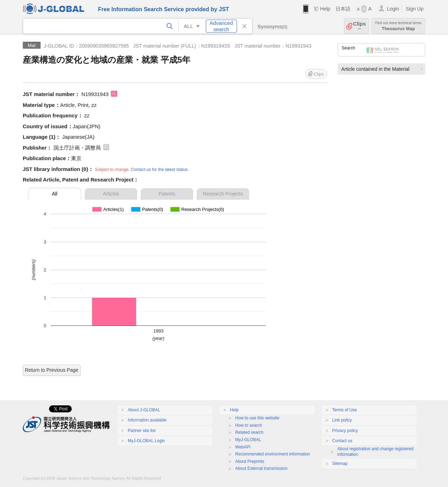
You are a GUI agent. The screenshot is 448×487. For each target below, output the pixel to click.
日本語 (343, 9)
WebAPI (243, 447)
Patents (167, 194)
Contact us (342, 441)
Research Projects (223, 194)
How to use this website (257, 418)
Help (325, 9)
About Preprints (250, 461)
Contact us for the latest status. (160, 170)
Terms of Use (345, 410)
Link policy (342, 420)
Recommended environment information (272, 454)
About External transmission (261, 468)
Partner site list (142, 431)
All (55, 194)
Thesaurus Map (398, 26)
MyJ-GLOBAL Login (146, 441)
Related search (249, 432)
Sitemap (340, 464)
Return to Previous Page (52, 370)
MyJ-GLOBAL (248, 440)
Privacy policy (345, 431)
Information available (147, 420)
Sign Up (415, 9)
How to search (249, 425)
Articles (111, 194)
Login (393, 9)
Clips (360, 26)
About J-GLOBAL (144, 410)
